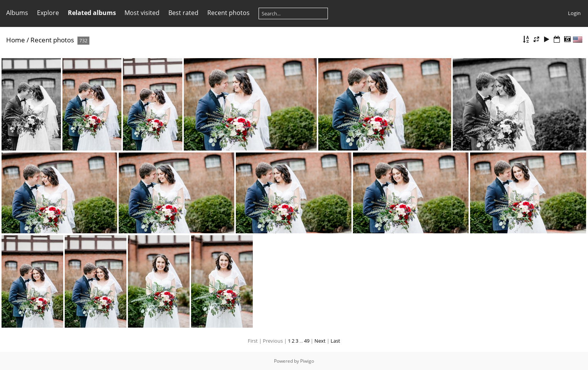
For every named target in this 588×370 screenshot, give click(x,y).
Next (320, 341)
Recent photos (228, 13)
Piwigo (307, 361)
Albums (17, 13)
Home (16, 40)
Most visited (142, 13)
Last (335, 341)
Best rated (183, 13)
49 (307, 341)
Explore (48, 13)
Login (574, 13)
